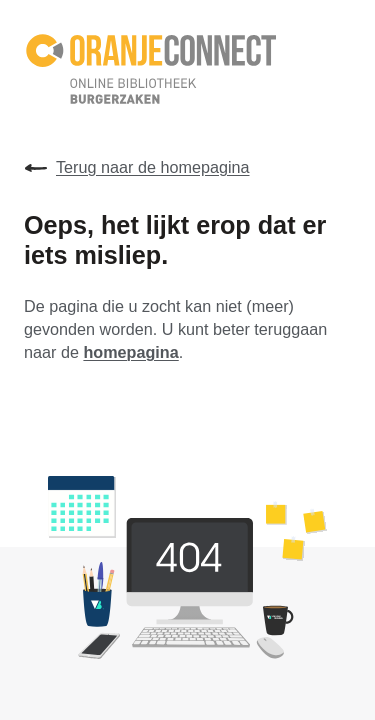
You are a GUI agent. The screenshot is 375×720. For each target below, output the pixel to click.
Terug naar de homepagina (137, 168)
